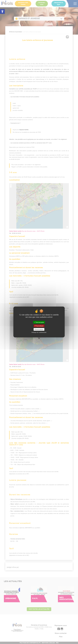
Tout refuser (39, 326)
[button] (2, 11)
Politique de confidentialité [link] (39, 332)
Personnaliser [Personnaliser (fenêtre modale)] (39, 329)
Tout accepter (39, 322)
